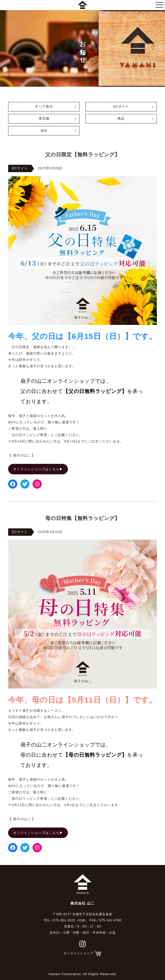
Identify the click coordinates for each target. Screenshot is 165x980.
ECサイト (121, 107)
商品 (121, 119)
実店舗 (44, 119)
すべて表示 (44, 107)
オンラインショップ (78, 953)
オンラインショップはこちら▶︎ (38, 469)
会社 (44, 131)
